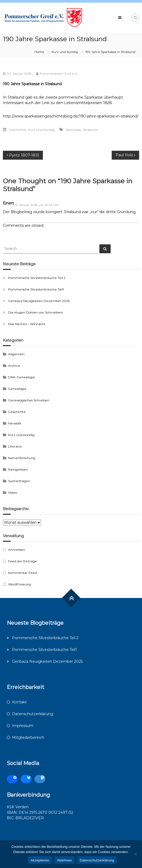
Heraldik (15, 423)
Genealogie (17, 389)
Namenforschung (22, 458)
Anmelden (17, 550)
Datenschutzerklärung (33, 714)
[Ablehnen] (135, 854)
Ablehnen (64, 860)
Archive (14, 366)
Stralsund (90, 130)
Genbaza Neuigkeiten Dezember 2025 (39, 301)
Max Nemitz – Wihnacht (27, 324)
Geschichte (17, 130)
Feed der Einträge (22, 561)
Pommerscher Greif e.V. (59, 74)
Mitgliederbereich (28, 737)
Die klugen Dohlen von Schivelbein (36, 312)
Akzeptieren (40, 860)
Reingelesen (18, 469)
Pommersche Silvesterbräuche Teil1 (36, 289)
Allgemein (16, 354)
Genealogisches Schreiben (29, 400)
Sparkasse (73, 130)
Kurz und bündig (65, 52)
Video (13, 492)
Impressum (23, 726)
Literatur (15, 446)
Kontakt (19, 702)
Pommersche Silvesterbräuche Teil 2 (37, 278)
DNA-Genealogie (22, 377)
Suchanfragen (19, 481)
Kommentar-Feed (22, 573)
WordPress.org (19, 584)
